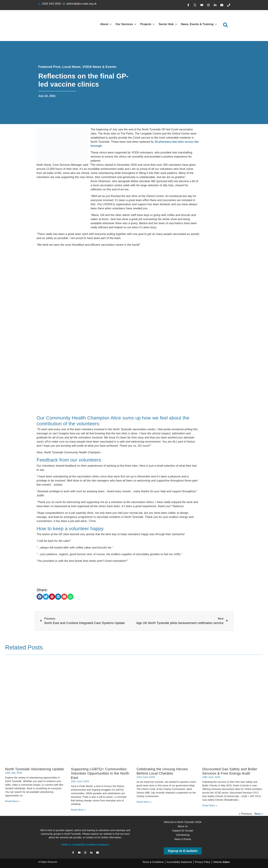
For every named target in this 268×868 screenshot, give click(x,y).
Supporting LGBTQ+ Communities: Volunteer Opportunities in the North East (100, 773)
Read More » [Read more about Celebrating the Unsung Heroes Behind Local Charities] (144, 802)
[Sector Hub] (168, 24)
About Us (183, 826)
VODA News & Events (99, 67)
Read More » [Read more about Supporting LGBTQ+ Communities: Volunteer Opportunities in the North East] (79, 810)
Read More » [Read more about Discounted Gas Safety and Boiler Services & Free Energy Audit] (210, 805)
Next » (259, 814)
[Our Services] (126, 24)
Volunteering (183, 835)
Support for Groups (183, 831)
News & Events (183, 839)
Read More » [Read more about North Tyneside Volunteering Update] (13, 801)
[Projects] (148, 24)
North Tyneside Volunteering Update (35, 769)
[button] (40, 597)
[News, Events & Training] (199, 24)
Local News (71, 67)
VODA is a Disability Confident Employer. (85, 845)
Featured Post (49, 67)
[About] (106, 24)
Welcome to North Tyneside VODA (183, 822)
